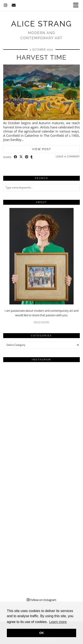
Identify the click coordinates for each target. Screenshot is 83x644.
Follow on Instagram (41, 600)
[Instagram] (6, 5)
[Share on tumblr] (32, 157)
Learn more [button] (58, 622)
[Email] (14, 5)
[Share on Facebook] (16, 157)
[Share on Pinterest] (27, 157)
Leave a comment (68, 157)
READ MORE (41, 322)
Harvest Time (41, 57)
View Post (42, 149)
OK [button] (41, 633)
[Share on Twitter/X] (21, 157)
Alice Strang (41, 24)
